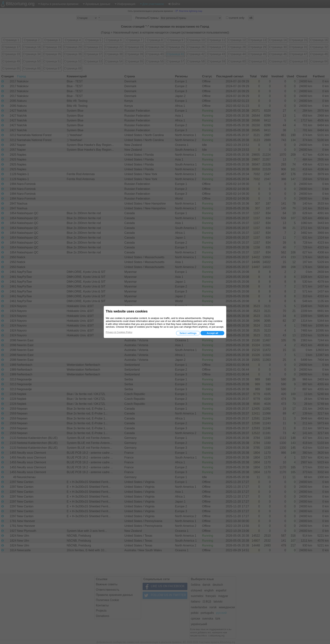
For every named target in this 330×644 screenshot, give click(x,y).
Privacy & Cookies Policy (119, 332)
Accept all (212, 333)
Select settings (188, 333)
